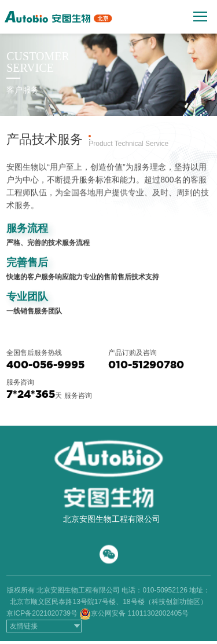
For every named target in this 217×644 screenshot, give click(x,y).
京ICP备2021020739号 (42, 613)
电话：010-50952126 (154, 590)
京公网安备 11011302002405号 (140, 613)
